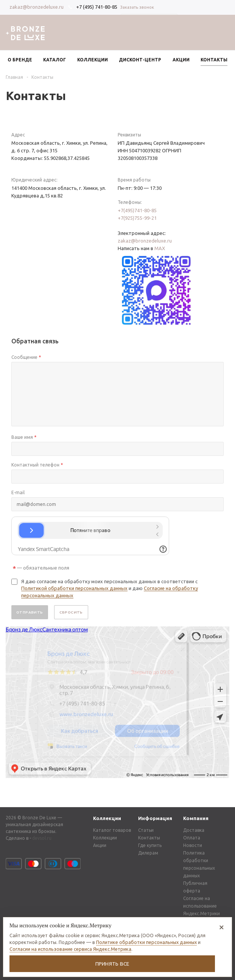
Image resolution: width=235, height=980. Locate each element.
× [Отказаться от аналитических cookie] (222, 927)
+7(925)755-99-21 (137, 218)
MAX (160, 248)
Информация (155, 818)
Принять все (112, 964)
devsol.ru (42, 838)
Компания (196, 818)
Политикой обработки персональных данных (74, 588)
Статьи (146, 830)
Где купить (150, 845)
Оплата (192, 838)
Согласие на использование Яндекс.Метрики (202, 906)
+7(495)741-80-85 (137, 210)
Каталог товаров (112, 830)
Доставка (194, 830)
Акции (100, 845)
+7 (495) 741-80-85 (97, 7)
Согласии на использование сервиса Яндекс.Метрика (70, 949)
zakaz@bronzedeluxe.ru (37, 7)
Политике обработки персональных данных (146, 942)
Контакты (149, 838)
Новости (193, 845)
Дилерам (148, 853)
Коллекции (107, 818)
